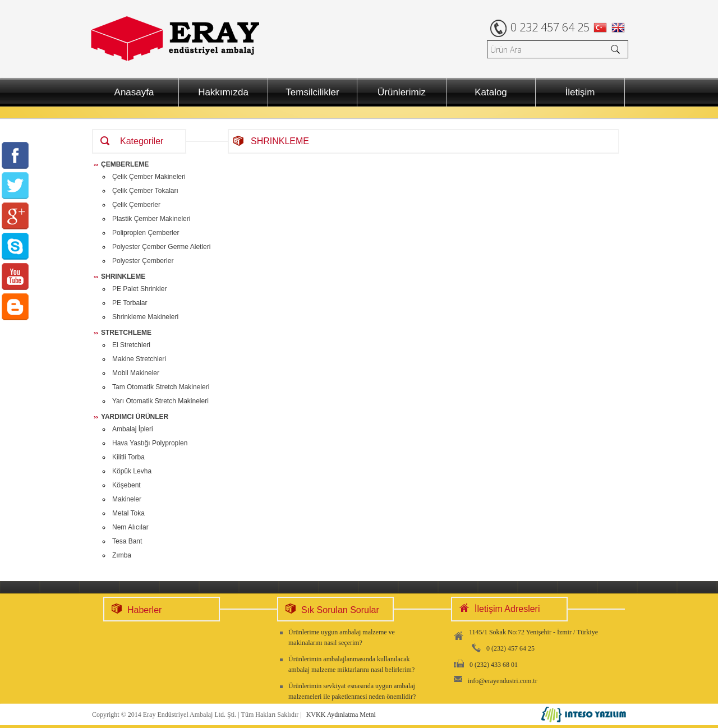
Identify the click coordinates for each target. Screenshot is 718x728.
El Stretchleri (131, 345)
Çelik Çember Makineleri (149, 177)
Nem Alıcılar (130, 527)
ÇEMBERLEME (125, 164)
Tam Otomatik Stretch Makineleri (161, 387)
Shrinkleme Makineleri (145, 317)
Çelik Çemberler (136, 205)
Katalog (491, 92)
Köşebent (126, 485)
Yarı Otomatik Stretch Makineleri (160, 401)
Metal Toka (128, 513)
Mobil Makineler (136, 373)
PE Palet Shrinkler (139, 289)
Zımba (122, 555)
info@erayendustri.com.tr (503, 681)
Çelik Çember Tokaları (145, 191)
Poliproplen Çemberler (146, 233)
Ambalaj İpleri (133, 429)
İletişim (580, 92)
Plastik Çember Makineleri (151, 219)
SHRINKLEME (123, 277)
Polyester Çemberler (143, 261)
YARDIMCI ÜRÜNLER (135, 417)
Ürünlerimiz (402, 92)
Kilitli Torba (128, 457)
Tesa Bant (127, 541)
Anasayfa (134, 92)
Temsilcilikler (312, 92)
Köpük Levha (132, 471)
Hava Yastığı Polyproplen (150, 443)
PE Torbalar (130, 303)
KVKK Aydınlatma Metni (341, 715)
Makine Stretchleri (139, 359)
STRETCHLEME (126, 333)
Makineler (127, 499)
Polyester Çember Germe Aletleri (161, 247)
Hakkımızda (223, 92)
